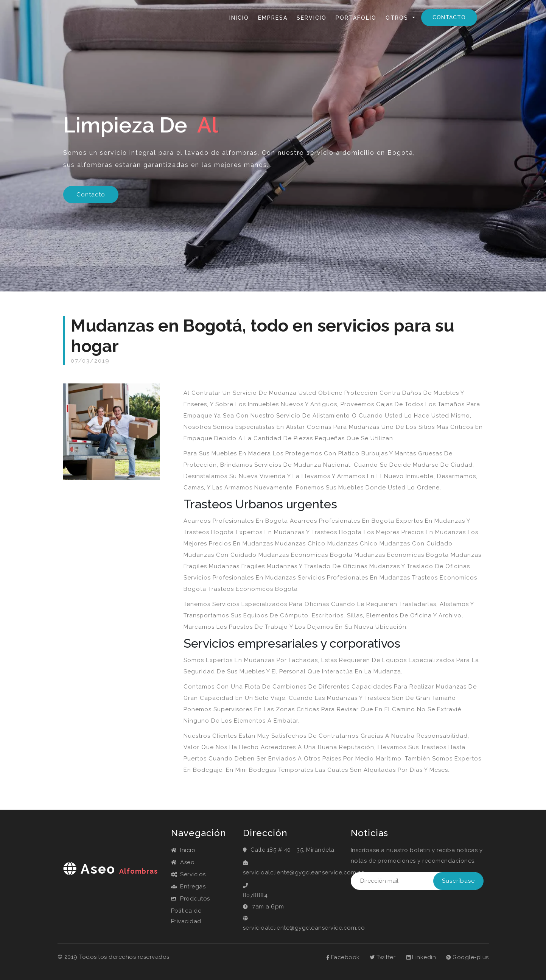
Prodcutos (191, 899)
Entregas (188, 887)
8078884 (255, 895)
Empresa (273, 18)
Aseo (183, 862)
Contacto (449, 17)
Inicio (241, 17)
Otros (398, 18)
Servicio (312, 18)
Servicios (188, 874)
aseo (110, 869)
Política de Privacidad (186, 916)
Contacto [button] (91, 195)
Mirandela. (321, 850)
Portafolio (356, 18)
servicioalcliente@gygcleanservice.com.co (291, 872)
